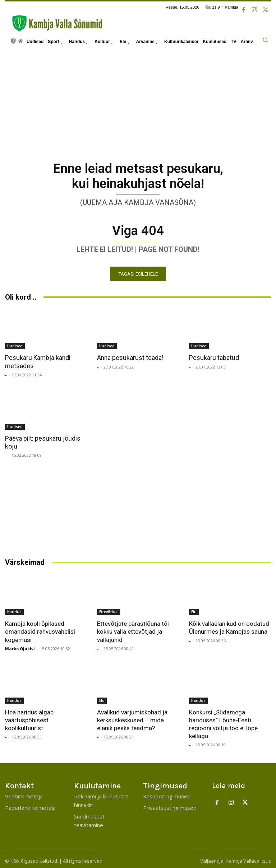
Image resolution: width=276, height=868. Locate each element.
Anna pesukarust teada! (129, 357)
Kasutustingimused (167, 795)
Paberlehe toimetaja (30, 806)
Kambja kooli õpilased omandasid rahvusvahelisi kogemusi (40, 630)
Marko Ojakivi (20, 647)
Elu (194, 611)
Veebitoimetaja (24, 795)
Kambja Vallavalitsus (248, 859)
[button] (265, 40)
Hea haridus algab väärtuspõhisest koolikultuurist (29, 719)
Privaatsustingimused (170, 806)
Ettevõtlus (108, 611)
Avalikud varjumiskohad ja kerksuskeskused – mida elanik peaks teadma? (132, 719)
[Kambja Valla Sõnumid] (54, 24)
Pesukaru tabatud (213, 357)
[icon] (13, 40)
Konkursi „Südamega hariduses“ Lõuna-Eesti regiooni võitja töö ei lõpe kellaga (223, 723)
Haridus (14, 611)
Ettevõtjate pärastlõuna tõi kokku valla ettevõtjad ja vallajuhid (133, 630)
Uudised (15, 345)
